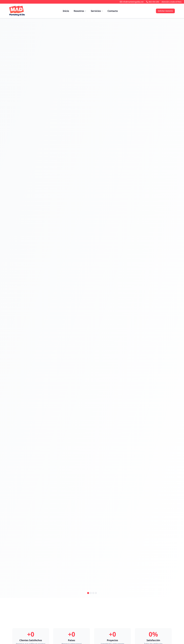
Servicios (97, 11)
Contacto (113, 11)
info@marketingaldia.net (132, 2)
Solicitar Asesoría (165, 11)
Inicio (66, 11)
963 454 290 (152, 2)
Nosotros (80, 11)
